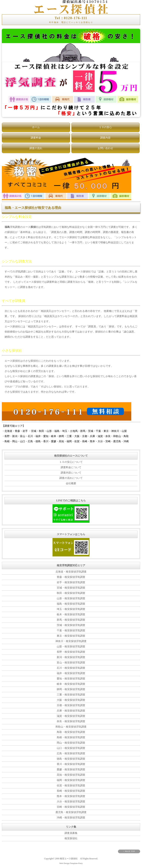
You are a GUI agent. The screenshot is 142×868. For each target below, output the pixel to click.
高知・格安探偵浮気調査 (71, 775)
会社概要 (71, 483)
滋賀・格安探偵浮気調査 (71, 716)
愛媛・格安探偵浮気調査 (71, 769)
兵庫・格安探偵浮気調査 (71, 711)
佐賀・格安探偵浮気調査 (71, 786)
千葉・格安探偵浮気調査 (71, 630)
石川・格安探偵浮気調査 (71, 668)
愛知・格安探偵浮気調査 (71, 679)
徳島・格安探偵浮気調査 (71, 759)
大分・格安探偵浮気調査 (71, 802)
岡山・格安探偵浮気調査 (71, 743)
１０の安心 (105, 127)
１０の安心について (71, 462)
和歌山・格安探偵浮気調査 (71, 727)
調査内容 (105, 138)
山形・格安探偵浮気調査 (71, 598)
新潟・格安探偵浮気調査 (71, 657)
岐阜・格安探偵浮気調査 (71, 684)
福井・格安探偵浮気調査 (71, 673)
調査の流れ (36, 148)
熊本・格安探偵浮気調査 (71, 796)
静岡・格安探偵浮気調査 (71, 689)
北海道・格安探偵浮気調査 (71, 572)
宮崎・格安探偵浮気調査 (71, 807)
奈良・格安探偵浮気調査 (71, 721)
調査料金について (71, 467)
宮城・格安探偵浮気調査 (71, 588)
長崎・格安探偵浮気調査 (71, 791)
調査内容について (71, 473)
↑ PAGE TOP (129, 851)
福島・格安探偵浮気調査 (71, 604)
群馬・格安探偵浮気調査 (71, 620)
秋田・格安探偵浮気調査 (71, 593)
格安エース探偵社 (69, 859)
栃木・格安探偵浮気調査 (71, 614)
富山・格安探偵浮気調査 (71, 663)
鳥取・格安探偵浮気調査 (71, 732)
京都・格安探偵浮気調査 (71, 705)
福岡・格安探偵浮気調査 (71, 780)
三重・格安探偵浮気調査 (71, 695)
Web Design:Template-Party (71, 863)
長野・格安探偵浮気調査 (71, 652)
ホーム (36, 127)
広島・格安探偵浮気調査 (71, 753)
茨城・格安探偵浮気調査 (71, 625)
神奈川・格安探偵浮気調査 (71, 641)
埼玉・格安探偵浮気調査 (71, 609)
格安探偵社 (71, 838)
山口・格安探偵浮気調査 (71, 748)
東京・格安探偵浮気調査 (71, 636)
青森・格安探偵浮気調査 (71, 577)
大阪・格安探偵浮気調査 (71, 700)
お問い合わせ (105, 148)
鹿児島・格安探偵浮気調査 (71, 812)
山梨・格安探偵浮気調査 (71, 647)
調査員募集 (71, 833)
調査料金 (36, 138)
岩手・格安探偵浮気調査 (71, 582)
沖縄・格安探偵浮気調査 (71, 818)
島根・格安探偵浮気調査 (71, 737)
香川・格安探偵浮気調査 (71, 764)
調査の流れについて (71, 478)
